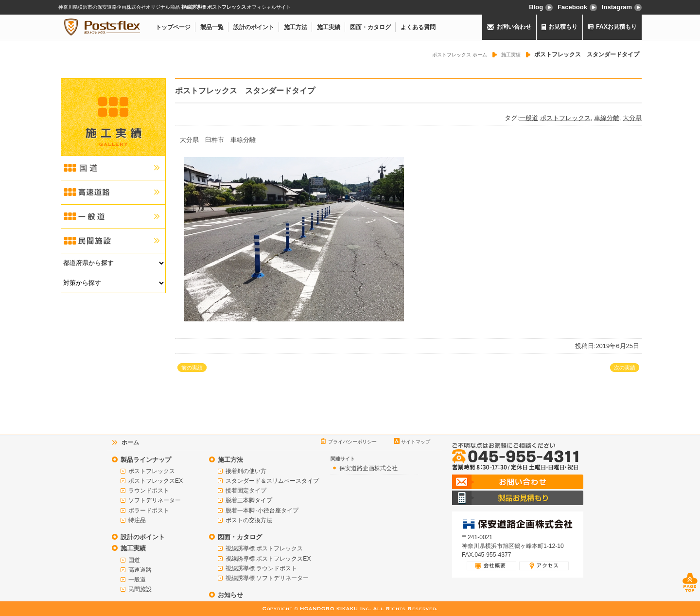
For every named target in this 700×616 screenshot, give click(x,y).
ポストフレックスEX (156, 481)
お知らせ (230, 595)
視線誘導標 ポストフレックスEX (268, 559)
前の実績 (192, 368)
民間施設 (140, 589)
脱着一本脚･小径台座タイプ (262, 510)
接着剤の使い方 (246, 471)
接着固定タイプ (246, 491)
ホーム (130, 442)
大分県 (632, 118)
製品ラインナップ (146, 460)
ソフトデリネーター (155, 500)
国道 (134, 560)
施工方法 (296, 27)
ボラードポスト (149, 510)
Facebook (577, 7)
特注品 (137, 520)
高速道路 (140, 570)
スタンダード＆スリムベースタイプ (272, 481)
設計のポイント (254, 27)
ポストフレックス (565, 118)
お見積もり (560, 27)
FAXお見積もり (612, 27)
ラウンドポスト (149, 491)
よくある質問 (418, 27)
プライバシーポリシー (352, 442)
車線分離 (607, 118)
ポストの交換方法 (249, 520)
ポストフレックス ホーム (460, 55)
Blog (541, 7)
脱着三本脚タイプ (249, 500)
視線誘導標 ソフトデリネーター (267, 578)
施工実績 (329, 27)
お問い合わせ (509, 27)
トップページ (173, 27)
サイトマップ (416, 442)
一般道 (529, 118)
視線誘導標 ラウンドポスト (261, 568)
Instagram (622, 7)
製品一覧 (212, 27)
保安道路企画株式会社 (368, 468)
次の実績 (625, 368)
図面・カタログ (370, 27)
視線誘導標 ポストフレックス (264, 548)
